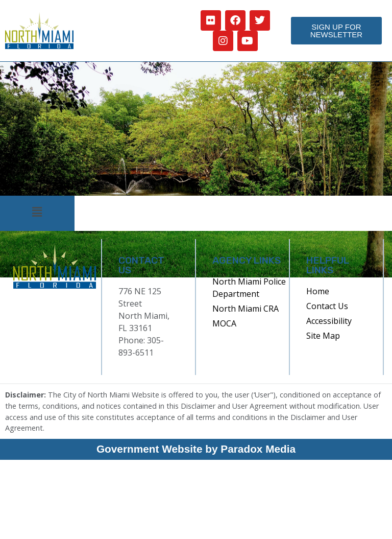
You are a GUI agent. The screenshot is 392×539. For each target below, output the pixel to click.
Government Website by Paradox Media (196, 449)
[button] (37, 212)
